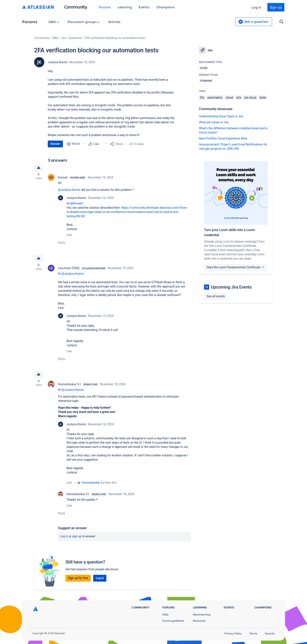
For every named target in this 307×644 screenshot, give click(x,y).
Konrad (63, 178)
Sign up (276, 7)
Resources (199, 621)
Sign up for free (78, 580)
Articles (114, 22)
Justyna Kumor (58, 62)
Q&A (54, 22)
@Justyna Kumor (69, 190)
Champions (165, 7)
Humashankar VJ (69, 386)
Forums (105, 7)
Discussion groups (84, 22)
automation (215, 98)
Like (69, 236)
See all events (216, 296)
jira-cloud (250, 98)
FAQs (165, 615)
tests (263, 98)
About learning (202, 615)
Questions (75, 38)
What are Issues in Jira (214, 122)
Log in (256, 7)
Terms (253, 633)
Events (144, 7)
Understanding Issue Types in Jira (221, 116)
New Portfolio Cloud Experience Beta (223, 138)
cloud (229, 98)
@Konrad (76, 204)
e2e (239, 98)
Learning (125, 7)
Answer (55, 144)
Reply (62, 243)
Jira (63, 38)
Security (270, 633)
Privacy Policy (233, 633)
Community (76, 7)
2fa (202, 98)
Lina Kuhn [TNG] (69, 269)
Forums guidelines (173, 621)
